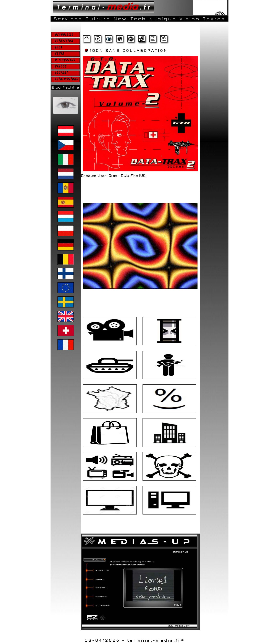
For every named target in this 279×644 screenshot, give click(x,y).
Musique (163, 19)
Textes (214, 19)
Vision (190, 19)
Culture (98, 19)
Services (68, 19)
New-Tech (130, 19)
